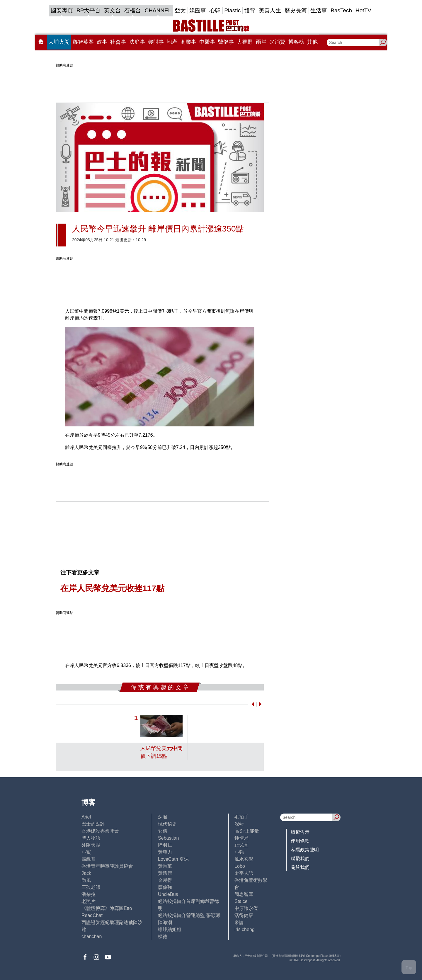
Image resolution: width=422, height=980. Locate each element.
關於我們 (300, 867)
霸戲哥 (89, 859)
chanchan (92, 936)
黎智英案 (83, 42)
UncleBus (168, 894)
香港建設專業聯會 (100, 831)
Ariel (86, 817)
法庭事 (137, 42)
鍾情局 (241, 838)
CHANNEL (158, 10)
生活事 (319, 10)
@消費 (277, 42)
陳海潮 (165, 922)
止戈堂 (241, 845)
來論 (239, 922)
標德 (163, 936)
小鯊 (86, 852)
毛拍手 (241, 817)
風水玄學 (244, 859)
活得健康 (244, 915)
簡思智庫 (244, 894)
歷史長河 (296, 10)
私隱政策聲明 (305, 850)
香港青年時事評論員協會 (107, 866)
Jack (86, 873)
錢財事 (156, 42)
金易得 (165, 880)
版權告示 (300, 832)
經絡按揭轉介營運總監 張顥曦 (189, 915)
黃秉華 (165, 866)
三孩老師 (91, 887)
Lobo (240, 866)
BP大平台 (89, 10)
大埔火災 (59, 42)
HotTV (363, 10)
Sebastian (168, 838)
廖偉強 (165, 887)
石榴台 (133, 10)
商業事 (188, 42)
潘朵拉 (89, 894)
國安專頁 (62, 10)
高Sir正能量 (247, 831)
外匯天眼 (91, 845)
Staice (241, 901)
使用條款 (300, 841)
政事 (102, 42)
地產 (172, 42)
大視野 (245, 42)
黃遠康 (165, 873)
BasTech (341, 10)
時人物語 (91, 838)
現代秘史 (167, 824)
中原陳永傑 (246, 908)
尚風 (86, 880)
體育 (250, 10)
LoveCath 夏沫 (173, 859)
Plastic (232, 10)
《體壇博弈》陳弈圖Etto (107, 908)
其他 (312, 42)
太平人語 (244, 873)
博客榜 (296, 42)
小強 (239, 852)
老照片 (89, 901)
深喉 (163, 817)
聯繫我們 (300, 859)
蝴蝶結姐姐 (170, 929)
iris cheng (244, 929)
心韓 (215, 10)
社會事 (118, 42)
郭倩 (163, 831)
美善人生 (270, 10)
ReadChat (92, 915)
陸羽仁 (165, 845)
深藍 (239, 824)
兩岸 (261, 42)
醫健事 (226, 42)
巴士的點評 (93, 824)
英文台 (112, 10)
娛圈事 (198, 10)
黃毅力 (165, 852)
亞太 (180, 10)
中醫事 (207, 42)
